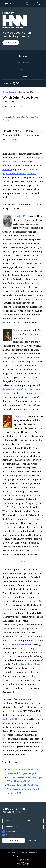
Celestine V (19, 330)
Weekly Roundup (13, 835)
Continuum (11, 832)
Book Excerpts (23, 63)
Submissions (23, 76)
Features (23, 56)
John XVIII (11, 747)
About (23, 69)
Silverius (17, 711)
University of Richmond (35, 5)
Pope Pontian (22, 644)
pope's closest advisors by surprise (19, 173)
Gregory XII (19, 416)
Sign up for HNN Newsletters (23, 856)
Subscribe (11, 43)
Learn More (32, 840)
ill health (7, 169)
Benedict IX (19, 216)
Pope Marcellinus (30, 664)
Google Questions (10, 92)
